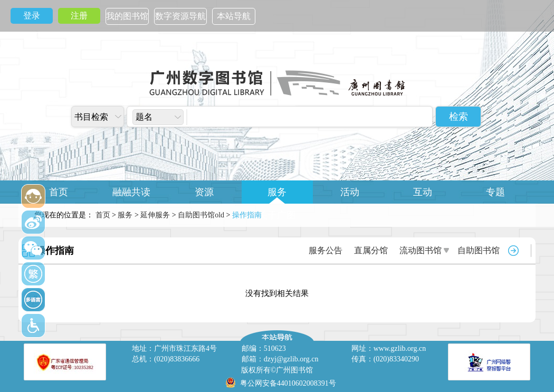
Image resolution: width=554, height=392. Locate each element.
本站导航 (234, 16)
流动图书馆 (421, 250)
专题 (495, 192)
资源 (204, 192)
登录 (32, 16)
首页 (59, 192)
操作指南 (55, 251)
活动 (350, 192)
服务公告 (326, 250)
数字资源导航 (180, 16)
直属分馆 (371, 250)
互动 (423, 192)
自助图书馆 (479, 250)
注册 (79, 16)
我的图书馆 (127, 16)
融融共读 (131, 192)
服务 (277, 192)
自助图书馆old (201, 215)
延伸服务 (155, 215)
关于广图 (277, 215)
